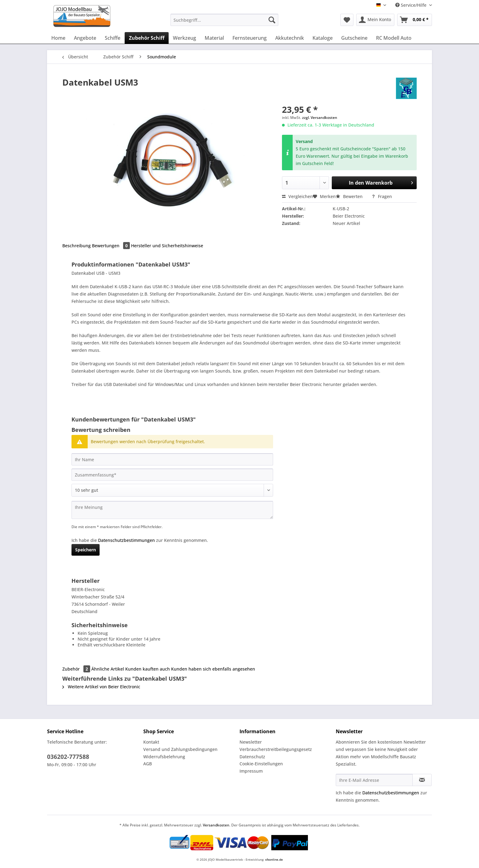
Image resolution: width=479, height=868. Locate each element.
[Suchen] (272, 20)
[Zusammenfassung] (172, 475)
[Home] (58, 38)
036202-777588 (68, 757)
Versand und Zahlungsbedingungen (180, 749)
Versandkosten (216, 825)
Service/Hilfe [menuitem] (411, 5)
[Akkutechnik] (290, 38)
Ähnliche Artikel (108, 669)
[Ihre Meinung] (172, 510)
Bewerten (350, 196)
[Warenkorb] (415, 20)
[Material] (214, 38)
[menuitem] (224, 23)
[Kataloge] (323, 38)
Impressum (251, 771)
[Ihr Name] (172, 459)
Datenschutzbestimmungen (126, 540)
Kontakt (151, 742)
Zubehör (77, 669)
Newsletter (251, 742)
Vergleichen (297, 196)
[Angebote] (85, 38)
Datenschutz (252, 757)
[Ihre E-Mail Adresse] (374, 780)
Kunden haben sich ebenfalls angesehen (213, 669)
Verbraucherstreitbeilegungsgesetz (276, 749)
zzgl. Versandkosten (320, 118)
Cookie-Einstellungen (261, 764)
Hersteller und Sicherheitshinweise (167, 246)
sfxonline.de (274, 859)
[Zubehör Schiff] (147, 38)
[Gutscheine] (354, 38)
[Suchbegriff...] (224, 20)
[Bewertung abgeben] (172, 490)
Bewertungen (112, 246)
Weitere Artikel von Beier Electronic (101, 687)
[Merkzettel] (347, 20)
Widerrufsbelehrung (164, 757)
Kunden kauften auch (148, 669)
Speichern (86, 550)
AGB (148, 764)
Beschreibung (77, 246)
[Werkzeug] (185, 38)
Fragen (382, 196)
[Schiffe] (113, 38)
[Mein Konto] (375, 20)
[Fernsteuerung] (250, 38)
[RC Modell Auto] (394, 38)
